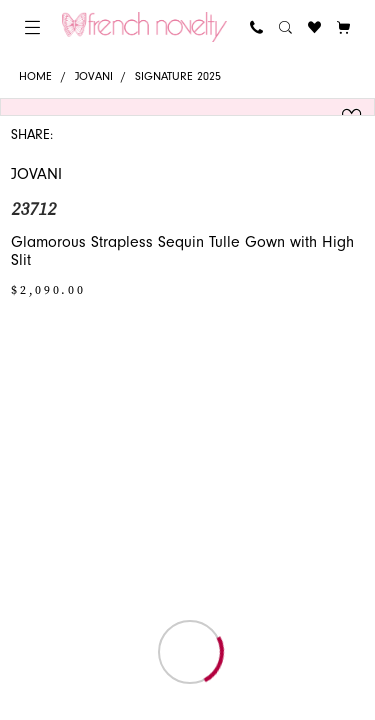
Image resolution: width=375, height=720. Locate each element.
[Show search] (285, 27)
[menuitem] (32, 27)
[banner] (144, 27)
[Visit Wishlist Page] (314, 27)
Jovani (94, 76)
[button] (32, 27)
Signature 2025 (178, 76)
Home (35, 76)
